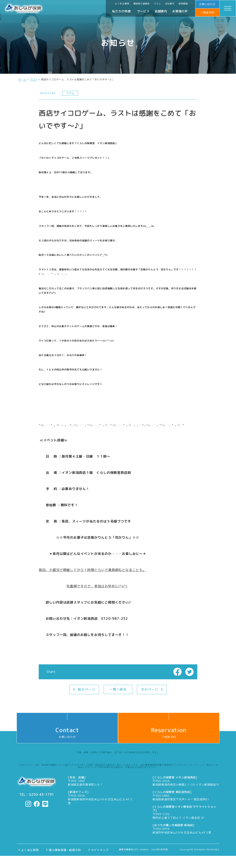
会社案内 (170, 4)
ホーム (22, 80)
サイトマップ (100, 850)
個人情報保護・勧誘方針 (65, 850)
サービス (143, 11)
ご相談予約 (207, 12)
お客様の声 (180, 11)
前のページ (86, 690)
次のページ (150, 690)
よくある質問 (122, 4)
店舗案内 (161, 11)
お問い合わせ (207, 4)
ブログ (33, 80)
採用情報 (183, 4)
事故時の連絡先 (142, 4)
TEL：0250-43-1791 (37, 795)
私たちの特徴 (121, 11)
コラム (157, 4)
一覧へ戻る (118, 689)
